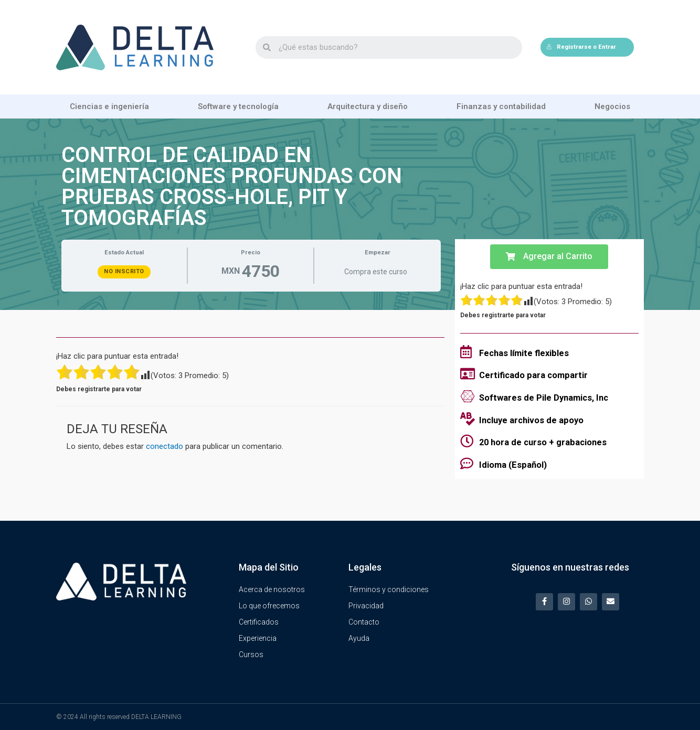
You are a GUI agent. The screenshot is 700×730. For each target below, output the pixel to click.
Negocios (612, 106)
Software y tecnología (238, 106)
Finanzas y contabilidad (501, 106)
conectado (165, 446)
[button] (549, 257)
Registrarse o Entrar (581, 47)
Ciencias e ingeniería (109, 106)
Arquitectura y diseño (368, 106)
